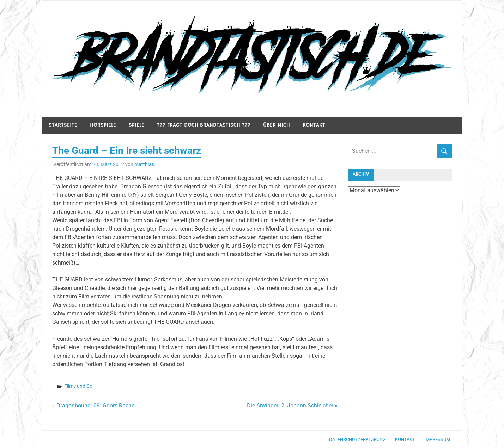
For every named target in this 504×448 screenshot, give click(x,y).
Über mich (277, 125)
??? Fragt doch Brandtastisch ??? (204, 125)
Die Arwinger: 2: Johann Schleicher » (292, 405)
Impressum (437, 439)
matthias (144, 164)
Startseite (63, 125)
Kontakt (314, 125)
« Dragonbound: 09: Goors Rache (93, 405)
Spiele (136, 125)
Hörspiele (103, 125)
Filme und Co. (79, 386)
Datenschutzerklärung (357, 439)
